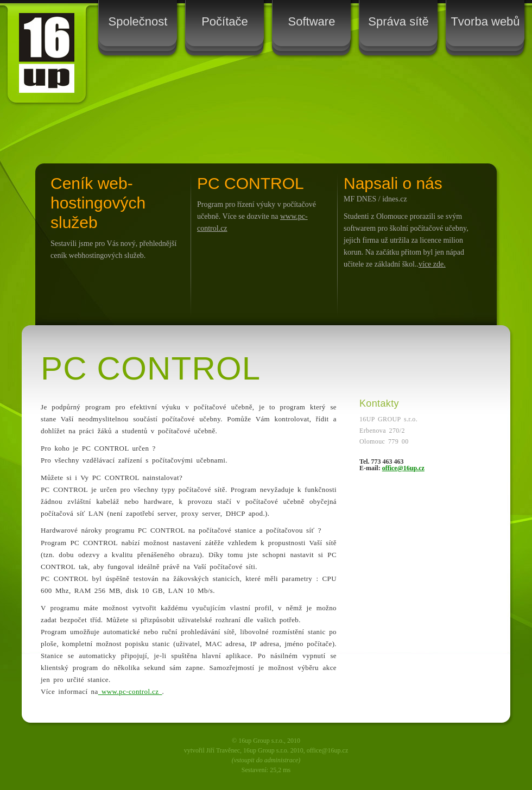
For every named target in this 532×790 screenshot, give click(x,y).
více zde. (432, 264)
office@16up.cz (403, 468)
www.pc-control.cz (130, 691)
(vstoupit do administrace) (266, 760)
